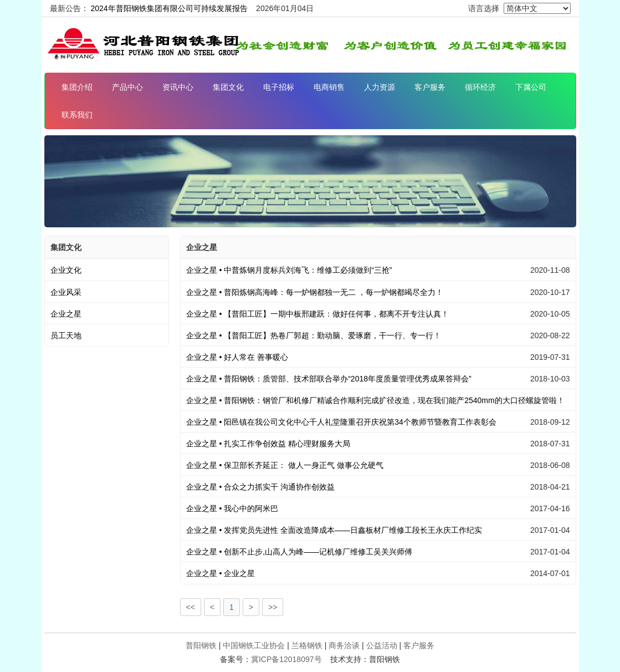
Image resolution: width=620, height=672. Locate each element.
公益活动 (382, 645)
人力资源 (380, 87)
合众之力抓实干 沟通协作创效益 (261, 487)
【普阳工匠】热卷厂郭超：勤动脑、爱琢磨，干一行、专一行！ (314, 335)
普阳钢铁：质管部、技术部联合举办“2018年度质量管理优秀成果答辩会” (329, 379)
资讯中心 (178, 87)
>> (273, 607)
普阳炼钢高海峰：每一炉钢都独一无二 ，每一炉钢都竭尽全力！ (315, 292)
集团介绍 (77, 87)
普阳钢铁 (201, 645)
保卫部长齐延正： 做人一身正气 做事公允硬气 (285, 465)
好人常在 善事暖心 (237, 357)
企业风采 (66, 292)
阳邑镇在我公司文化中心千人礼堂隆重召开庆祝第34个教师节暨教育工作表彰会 (341, 422)
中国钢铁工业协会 (254, 645)
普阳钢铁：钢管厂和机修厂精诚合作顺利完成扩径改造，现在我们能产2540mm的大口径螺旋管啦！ (375, 400)
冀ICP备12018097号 (286, 659)
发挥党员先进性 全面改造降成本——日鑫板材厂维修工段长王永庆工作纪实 (334, 530)
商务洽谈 (344, 645)
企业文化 (66, 270)
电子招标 (279, 87)
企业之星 (66, 314)
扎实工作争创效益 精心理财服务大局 (268, 444)
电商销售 (329, 87)
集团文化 (228, 87)
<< (191, 607)
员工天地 (66, 335)
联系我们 (77, 115)
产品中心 (127, 87)
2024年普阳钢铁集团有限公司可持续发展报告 (169, 8)
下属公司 (531, 87)
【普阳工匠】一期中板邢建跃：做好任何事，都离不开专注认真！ (318, 314)
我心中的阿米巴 (232, 508)
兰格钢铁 (307, 645)
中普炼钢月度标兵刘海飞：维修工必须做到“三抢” (289, 270)
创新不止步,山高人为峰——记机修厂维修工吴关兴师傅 (299, 552)
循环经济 (480, 87)
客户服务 (430, 87)
